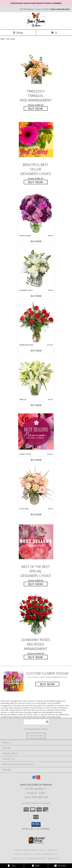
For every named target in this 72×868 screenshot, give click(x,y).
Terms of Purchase (37, 858)
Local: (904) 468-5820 (36, 797)
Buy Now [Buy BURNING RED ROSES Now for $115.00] (36, 351)
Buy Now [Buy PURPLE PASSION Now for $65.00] (36, 241)
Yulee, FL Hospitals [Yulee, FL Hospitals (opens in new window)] (48, 850)
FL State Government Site (45, 854)
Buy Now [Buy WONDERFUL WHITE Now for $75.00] (36, 296)
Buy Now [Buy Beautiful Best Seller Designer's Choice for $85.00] (36, 182)
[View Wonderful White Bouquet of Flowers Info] (36, 268)
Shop (18, 33)
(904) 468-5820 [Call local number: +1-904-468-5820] (63, 9)
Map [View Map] (36, 866)
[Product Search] (36, 722)
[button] (36, 824)
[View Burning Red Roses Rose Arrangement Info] (36, 322)
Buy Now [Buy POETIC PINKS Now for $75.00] (36, 514)
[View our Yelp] (38, 778)
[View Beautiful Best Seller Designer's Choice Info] (36, 140)
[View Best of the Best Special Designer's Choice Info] (36, 542)
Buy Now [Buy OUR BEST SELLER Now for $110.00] (36, 460)
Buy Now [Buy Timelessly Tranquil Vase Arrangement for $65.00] (36, 108)
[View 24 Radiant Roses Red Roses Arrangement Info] (36, 615)
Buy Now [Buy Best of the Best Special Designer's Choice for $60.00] (36, 584)
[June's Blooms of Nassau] (36, 26)
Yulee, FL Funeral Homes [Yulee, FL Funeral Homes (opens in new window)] (26, 850)
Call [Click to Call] (12, 866)
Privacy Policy (19, 858)
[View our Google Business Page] (34, 778)
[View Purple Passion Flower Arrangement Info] (36, 213)
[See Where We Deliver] (36, 736)
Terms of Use (54, 858)
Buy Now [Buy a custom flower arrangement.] (47, 684)
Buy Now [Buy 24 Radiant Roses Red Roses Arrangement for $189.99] (36, 657)
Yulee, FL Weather (23, 854)
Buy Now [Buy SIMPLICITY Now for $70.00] (36, 405)
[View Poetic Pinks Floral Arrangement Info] (36, 486)
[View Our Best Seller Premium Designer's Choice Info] (36, 431)
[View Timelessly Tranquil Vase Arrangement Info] (36, 66)
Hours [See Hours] (60, 866)
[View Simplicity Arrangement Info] (36, 377)
